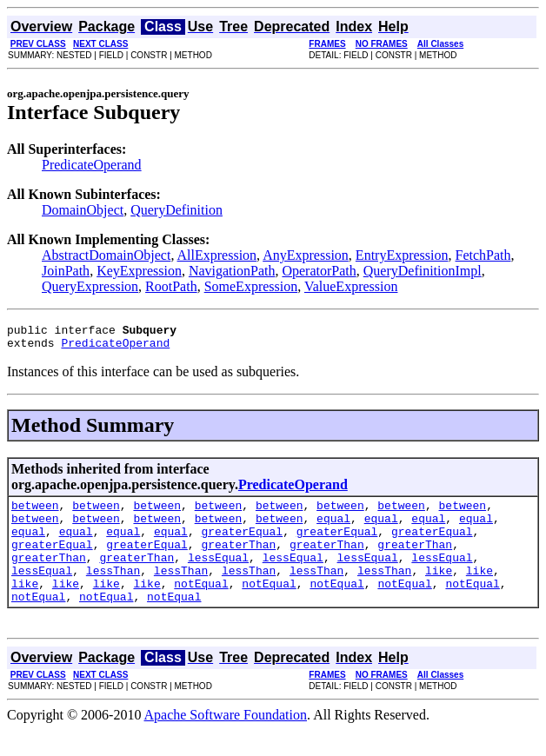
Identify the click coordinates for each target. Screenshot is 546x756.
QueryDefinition (176, 210)
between (35, 513)
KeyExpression (139, 271)
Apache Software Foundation (226, 741)
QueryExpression (90, 286)
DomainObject (83, 210)
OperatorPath (319, 271)
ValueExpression (351, 286)
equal (333, 528)
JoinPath (66, 271)
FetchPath (483, 255)
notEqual (201, 607)
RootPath (171, 286)
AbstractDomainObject (106, 255)
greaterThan (238, 560)
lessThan (113, 591)
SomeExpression (251, 286)
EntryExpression (402, 255)
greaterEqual (243, 544)
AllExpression (217, 255)
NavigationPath (232, 271)
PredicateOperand (92, 165)
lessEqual (218, 575)
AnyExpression (306, 255)
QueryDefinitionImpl (423, 271)
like (439, 591)
